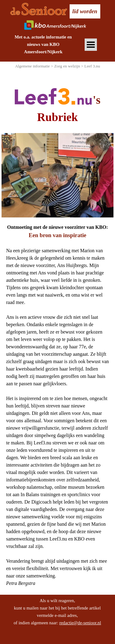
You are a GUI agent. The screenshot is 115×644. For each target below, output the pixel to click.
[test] (85, 11)
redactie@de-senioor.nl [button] (80, 623)
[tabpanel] (43, 44)
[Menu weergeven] (91, 45)
